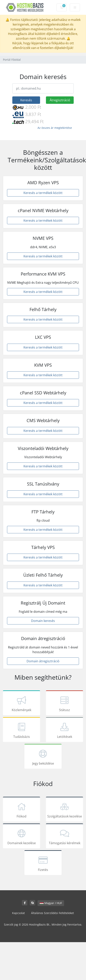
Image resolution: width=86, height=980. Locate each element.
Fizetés (43, 863)
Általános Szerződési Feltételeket (52, 913)
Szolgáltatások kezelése (64, 810)
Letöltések (64, 730)
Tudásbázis (21, 730)
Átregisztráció (60, 100)
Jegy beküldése (43, 757)
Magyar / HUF (51, 903)
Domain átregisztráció (43, 661)
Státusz (64, 703)
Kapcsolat (18, 913)
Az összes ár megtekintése (55, 128)
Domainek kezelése (21, 837)
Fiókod (21, 810)
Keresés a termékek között (43, 193)
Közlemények (21, 703)
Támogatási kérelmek (64, 837)
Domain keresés (43, 621)
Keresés (26, 100)
